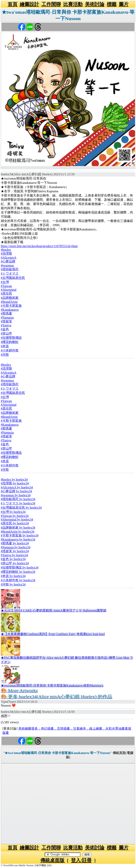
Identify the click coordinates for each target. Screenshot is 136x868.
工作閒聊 (51, 4)
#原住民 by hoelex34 (15, 523)
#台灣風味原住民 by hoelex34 (21, 508)
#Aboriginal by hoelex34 (17, 519)
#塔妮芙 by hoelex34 (15, 551)
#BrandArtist (9, 302)
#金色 (5, 329)
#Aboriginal (9, 290)
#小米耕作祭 (10, 350)
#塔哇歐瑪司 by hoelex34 (18, 499)
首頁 (12, 4)
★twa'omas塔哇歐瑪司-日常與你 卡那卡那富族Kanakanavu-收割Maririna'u (52, 686)
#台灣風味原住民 (13, 278)
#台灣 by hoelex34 (13, 512)
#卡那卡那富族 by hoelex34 (20, 535)
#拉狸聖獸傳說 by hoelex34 (20, 567)
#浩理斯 (6, 254)
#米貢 (5, 346)
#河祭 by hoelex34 (13, 584)
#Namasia (7, 317)
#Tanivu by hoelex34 (14, 555)
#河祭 (5, 355)
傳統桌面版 (52, 860)
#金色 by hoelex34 (13, 559)
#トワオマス (10, 273)
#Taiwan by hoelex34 (15, 516)
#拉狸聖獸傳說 (11, 338)
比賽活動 (73, 4)
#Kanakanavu (10, 310)
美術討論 (95, 4)
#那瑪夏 (6, 313)
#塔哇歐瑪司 (10, 269)
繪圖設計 (29, 4)
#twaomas (7, 265)
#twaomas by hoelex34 (16, 495)
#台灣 (5, 282)
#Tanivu (6, 325)
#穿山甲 (6, 333)
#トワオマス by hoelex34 (18, 503)
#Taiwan (6, 286)
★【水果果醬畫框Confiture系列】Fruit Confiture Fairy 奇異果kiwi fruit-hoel (53, 634)
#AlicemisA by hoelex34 (17, 487)
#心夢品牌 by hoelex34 (16, 491)
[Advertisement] (68, 804)
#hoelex (6, 250)
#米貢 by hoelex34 (13, 576)
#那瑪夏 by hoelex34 (15, 543)
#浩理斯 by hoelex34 (15, 483)
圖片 (124, 4)
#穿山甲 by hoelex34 (15, 563)
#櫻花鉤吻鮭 (10, 342)
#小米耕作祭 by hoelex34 (18, 580)
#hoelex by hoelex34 (14, 479)
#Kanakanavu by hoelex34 (18, 539)
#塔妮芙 (6, 321)
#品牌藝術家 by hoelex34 (18, 528)
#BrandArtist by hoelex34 (18, 532)
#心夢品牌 (8, 261)
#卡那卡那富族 (11, 306)
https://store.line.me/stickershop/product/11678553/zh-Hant (39, 246)
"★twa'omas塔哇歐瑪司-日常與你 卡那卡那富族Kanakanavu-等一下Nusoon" (57, 753)
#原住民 (6, 293)
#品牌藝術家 (10, 298)
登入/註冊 (81, 860)
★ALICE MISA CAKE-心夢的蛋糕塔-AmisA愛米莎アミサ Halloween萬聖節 (54, 610)
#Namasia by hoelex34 (16, 547)
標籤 (112, 4)
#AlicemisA (9, 258)
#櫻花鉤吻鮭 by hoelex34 (18, 572)
